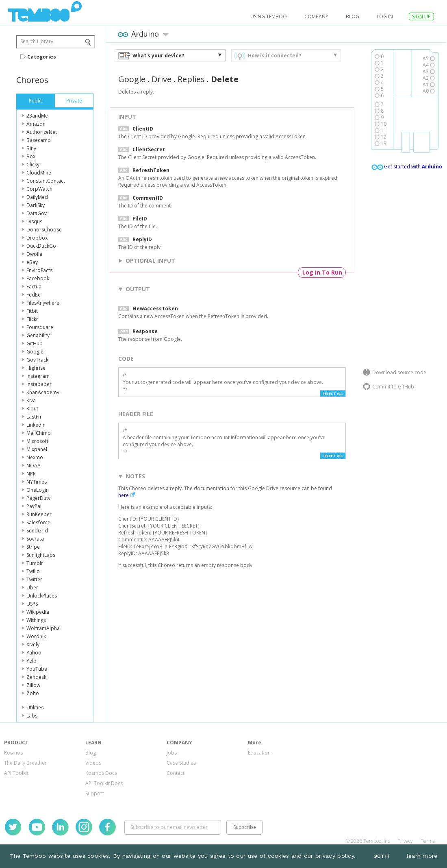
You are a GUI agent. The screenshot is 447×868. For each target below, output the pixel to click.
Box (31, 156)
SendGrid (37, 531)
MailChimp (39, 433)
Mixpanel (37, 449)
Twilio (33, 571)
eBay (32, 262)
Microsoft (37, 441)
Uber (32, 588)
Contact (176, 773)
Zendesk (36, 677)
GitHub (35, 343)
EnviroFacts (39, 270)
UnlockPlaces (42, 596)
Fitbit (32, 311)
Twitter (34, 579)
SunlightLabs (41, 555)
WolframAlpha (43, 628)
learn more (422, 856)
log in (385, 16)
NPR (31, 474)
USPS (32, 604)
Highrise (36, 368)
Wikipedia (38, 612)
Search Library (37, 41)
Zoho (33, 693)
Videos (93, 763)
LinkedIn (36, 425)
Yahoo (34, 653)
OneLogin (38, 490)
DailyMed (37, 197)
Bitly (31, 148)
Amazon (36, 124)
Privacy (405, 841)
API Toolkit (16, 773)
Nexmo (35, 457)
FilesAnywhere (43, 303)
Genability (38, 335)
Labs (32, 716)
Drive (162, 79)
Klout (32, 409)
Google (35, 352)
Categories (42, 57)
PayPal (34, 506)
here (124, 495)
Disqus (34, 221)
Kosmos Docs (101, 773)
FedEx (33, 295)
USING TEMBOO (269, 16)
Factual (35, 287)
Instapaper (39, 384)
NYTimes (37, 482)
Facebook (38, 278)
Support (95, 793)
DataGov (37, 213)
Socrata (35, 539)
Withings (36, 620)
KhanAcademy (43, 392)
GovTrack (37, 360)
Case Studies (181, 763)
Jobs (172, 753)
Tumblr (35, 563)
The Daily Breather (25, 763)
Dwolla (34, 254)
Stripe (33, 547)
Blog (353, 16)
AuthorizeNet (42, 132)
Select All (333, 394)
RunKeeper (39, 514)
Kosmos (13, 753)
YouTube (37, 669)
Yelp (31, 661)
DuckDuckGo (41, 246)
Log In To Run (322, 272)
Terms (428, 841)
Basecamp (39, 140)
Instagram (38, 376)
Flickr (32, 319)
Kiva (31, 400)
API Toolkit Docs (104, 783)
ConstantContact (46, 181)
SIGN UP (421, 16)
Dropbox (37, 238)
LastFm (35, 417)
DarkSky (36, 205)
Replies (191, 79)
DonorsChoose (44, 230)
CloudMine (39, 173)
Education (259, 753)
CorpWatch (39, 189)
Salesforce (38, 522)
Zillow (33, 685)
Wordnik (36, 636)
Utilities (35, 708)
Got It (382, 856)
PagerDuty (38, 498)
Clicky (33, 165)
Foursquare (40, 327)
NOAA (34, 466)
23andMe (37, 116)
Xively (33, 644)
